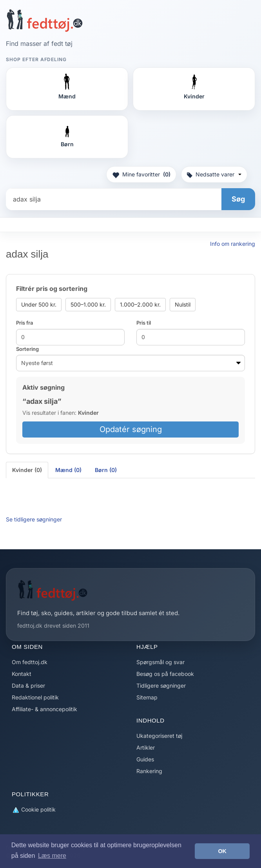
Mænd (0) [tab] (68, 470)
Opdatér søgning (131, 429)
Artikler (146, 747)
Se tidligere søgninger (34, 519)
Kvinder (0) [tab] (27, 470)
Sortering (27, 349)
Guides (145, 759)
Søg (238, 199)
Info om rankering (233, 244)
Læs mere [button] (52, 856)
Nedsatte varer (214, 174)
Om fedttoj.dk (30, 662)
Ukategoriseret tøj (159, 736)
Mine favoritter (141, 174)
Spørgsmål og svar (160, 662)
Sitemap (147, 697)
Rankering (149, 771)
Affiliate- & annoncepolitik (44, 709)
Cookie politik (34, 810)
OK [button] (222, 851)
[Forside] (44, 20)
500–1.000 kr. (88, 304)
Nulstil (183, 304)
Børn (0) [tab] (106, 470)
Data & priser (28, 686)
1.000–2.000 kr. (140, 304)
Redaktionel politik (35, 697)
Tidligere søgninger (161, 686)
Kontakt (22, 674)
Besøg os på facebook (165, 674)
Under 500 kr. (39, 304)
